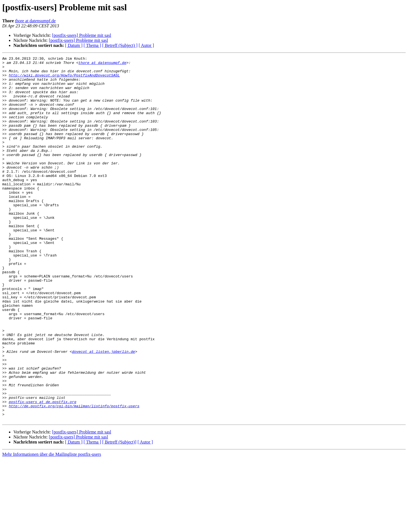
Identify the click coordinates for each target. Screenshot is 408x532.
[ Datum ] (74, 45)
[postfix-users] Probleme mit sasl (81, 35)
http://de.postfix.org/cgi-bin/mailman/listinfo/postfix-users (74, 476)
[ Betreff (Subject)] (119, 515)
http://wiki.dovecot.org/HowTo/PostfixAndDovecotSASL (64, 79)
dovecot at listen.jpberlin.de (104, 411)
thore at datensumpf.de (35, 21)
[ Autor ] (146, 45)
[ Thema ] (93, 45)
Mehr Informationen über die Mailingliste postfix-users (52, 527)
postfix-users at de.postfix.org (42, 471)
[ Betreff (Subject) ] (120, 45)
